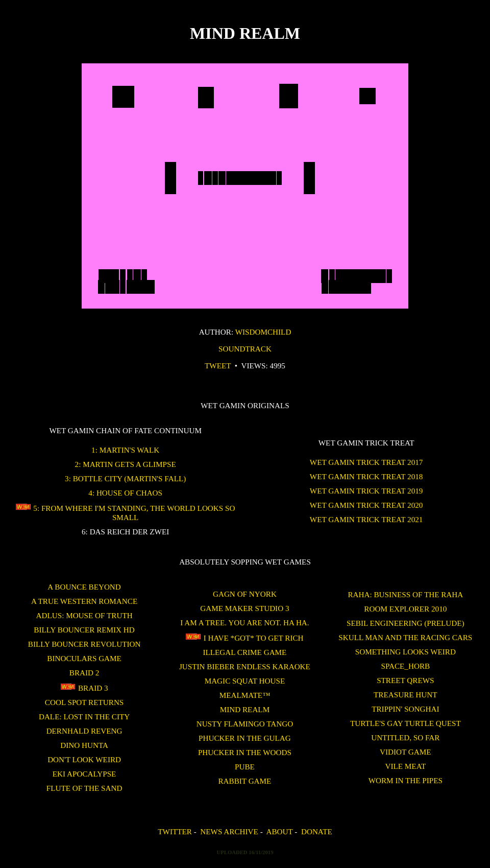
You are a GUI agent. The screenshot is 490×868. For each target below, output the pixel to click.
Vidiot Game (406, 752)
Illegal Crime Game (244, 652)
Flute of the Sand (84, 788)
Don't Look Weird (84, 759)
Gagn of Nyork (245, 594)
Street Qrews (405, 680)
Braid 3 (84, 688)
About (279, 831)
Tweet (218, 366)
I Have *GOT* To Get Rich (244, 638)
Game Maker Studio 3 (244, 608)
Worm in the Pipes (406, 780)
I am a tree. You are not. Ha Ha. (244, 623)
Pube (245, 767)
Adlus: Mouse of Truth (84, 615)
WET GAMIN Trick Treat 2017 (366, 462)
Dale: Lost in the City (84, 717)
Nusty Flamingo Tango (245, 724)
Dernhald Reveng (84, 731)
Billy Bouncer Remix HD (84, 630)
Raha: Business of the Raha (405, 594)
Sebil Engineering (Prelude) (406, 623)
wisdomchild (263, 332)
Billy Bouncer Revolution (84, 644)
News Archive (229, 831)
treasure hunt (405, 695)
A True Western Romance (84, 601)
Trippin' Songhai (405, 709)
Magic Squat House (245, 681)
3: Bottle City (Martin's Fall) (125, 478)
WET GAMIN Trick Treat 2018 (366, 476)
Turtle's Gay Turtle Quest (406, 723)
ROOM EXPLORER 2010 (405, 609)
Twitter (175, 831)
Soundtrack (245, 349)
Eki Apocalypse (84, 774)
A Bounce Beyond (84, 587)
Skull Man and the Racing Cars (405, 637)
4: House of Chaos (125, 493)
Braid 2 (84, 673)
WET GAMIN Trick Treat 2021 (366, 519)
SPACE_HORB (405, 666)
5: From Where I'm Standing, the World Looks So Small (126, 513)
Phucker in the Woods (245, 752)
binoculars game (84, 658)
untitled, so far (405, 737)
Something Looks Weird (406, 652)
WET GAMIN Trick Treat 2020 (366, 505)
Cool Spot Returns (84, 702)
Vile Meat (405, 766)
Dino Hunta (84, 745)
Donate (317, 831)
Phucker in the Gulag (245, 738)
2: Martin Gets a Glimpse (126, 464)
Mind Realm (245, 709)
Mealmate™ (245, 695)
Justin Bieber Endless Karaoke (245, 666)
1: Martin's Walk (125, 450)
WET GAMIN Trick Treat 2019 (366, 491)
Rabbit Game (244, 781)
